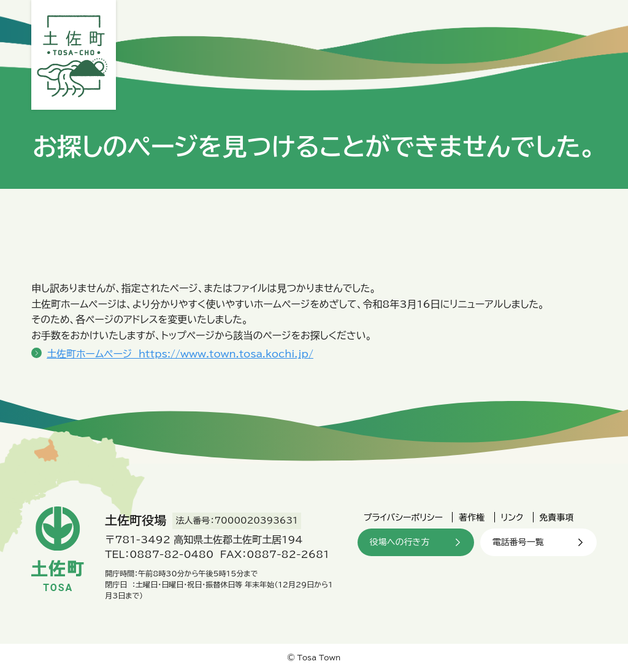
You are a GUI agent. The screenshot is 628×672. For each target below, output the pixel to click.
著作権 (472, 517)
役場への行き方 (400, 542)
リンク (512, 517)
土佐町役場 (74, 55)
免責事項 (557, 517)
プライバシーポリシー (403, 517)
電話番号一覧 (518, 542)
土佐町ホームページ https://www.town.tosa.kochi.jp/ (180, 354)
